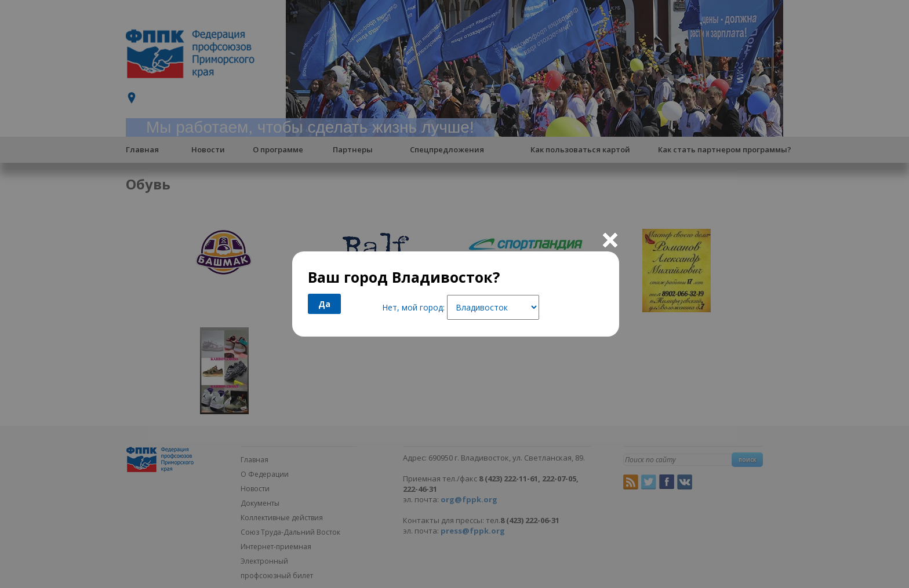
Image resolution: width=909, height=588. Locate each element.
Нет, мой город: (413, 307)
